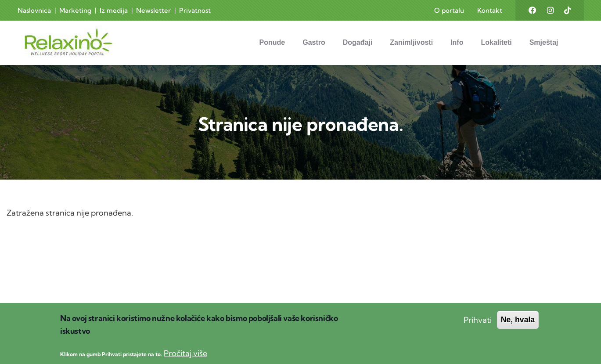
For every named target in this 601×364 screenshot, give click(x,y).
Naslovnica (34, 10)
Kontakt (490, 10)
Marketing (75, 10)
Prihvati (478, 328)
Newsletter (153, 10)
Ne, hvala (518, 328)
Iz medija (114, 10)
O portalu (449, 10)
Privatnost (195, 10)
